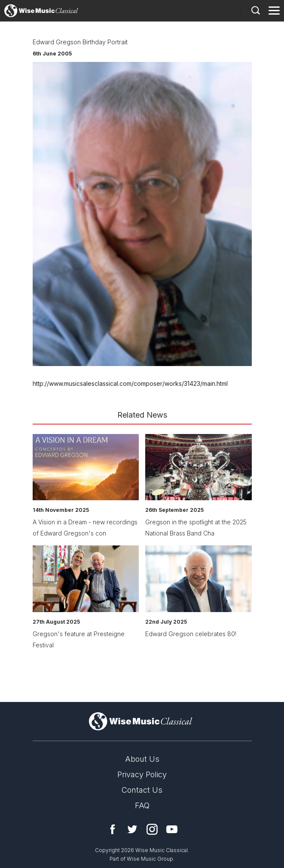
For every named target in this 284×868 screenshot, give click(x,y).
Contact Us (142, 790)
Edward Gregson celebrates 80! (191, 634)
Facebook (113, 829)
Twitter (132, 829)
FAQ (142, 805)
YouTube (172, 829)
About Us (142, 759)
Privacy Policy (142, 774)
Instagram (152, 829)
